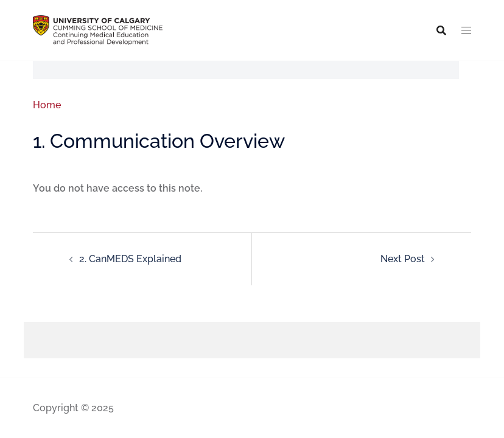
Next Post (403, 259)
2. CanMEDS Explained (130, 259)
